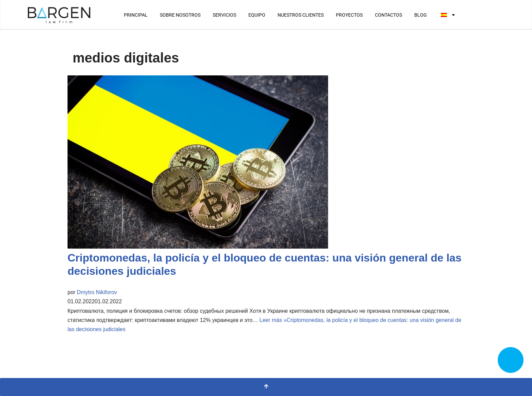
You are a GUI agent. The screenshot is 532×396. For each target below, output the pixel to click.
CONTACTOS (388, 15)
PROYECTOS (349, 15)
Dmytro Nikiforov (97, 292)
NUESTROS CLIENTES (301, 15)
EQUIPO (257, 15)
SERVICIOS (224, 15)
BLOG (421, 15)
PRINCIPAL (136, 15)
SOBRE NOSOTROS (180, 15)
